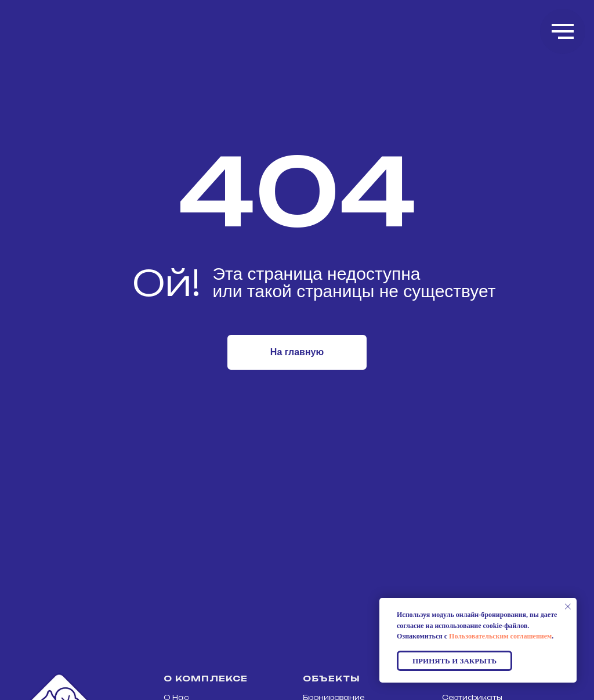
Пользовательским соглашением (500, 636)
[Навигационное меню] (563, 31)
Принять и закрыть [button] (454, 661)
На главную (297, 352)
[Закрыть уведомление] (568, 607)
